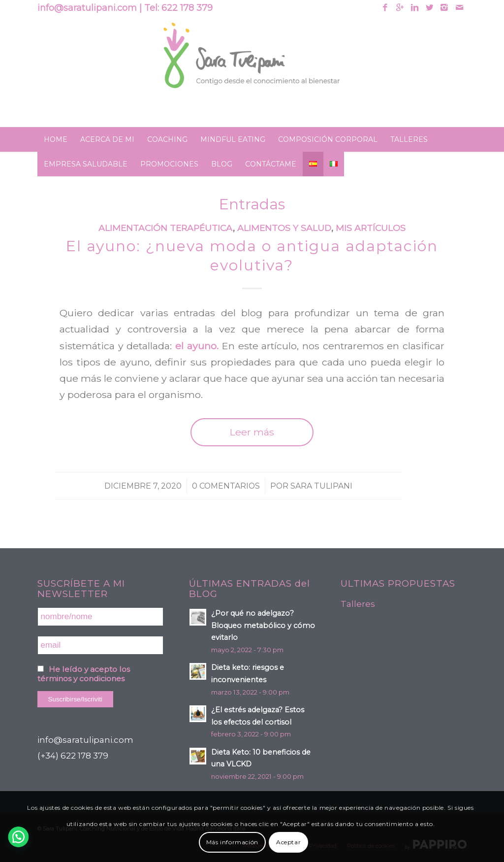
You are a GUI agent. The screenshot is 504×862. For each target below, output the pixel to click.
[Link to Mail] (459, 7)
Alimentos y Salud (284, 228)
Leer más (252, 432)
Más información (232, 842)
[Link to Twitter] (429, 7)
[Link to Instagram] (444, 7)
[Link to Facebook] (385, 7)
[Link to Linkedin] (415, 7)
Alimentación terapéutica (166, 228)
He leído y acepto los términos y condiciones (84, 674)
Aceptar (288, 842)
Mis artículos (371, 228)
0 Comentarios (226, 486)
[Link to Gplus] (400, 7)
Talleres (358, 604)
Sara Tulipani (321, 486)
